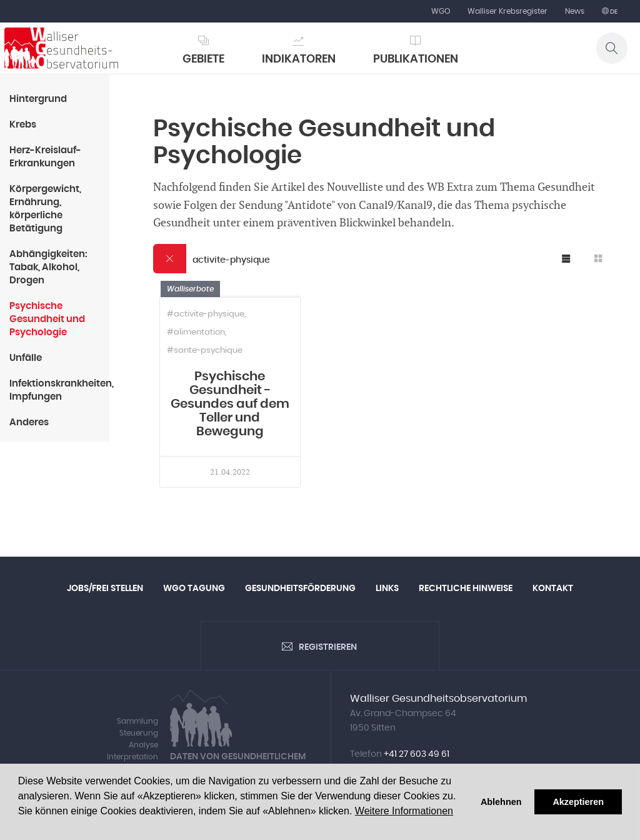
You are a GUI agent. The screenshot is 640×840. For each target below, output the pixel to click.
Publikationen (416, 59)
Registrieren (328, 647)
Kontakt (553, 589)
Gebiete (203, 59)
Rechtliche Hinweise (466, 589)
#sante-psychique (205, 351)
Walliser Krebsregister (507, 11)
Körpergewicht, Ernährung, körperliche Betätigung (45, 209)
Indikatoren (299, 59)
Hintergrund (38, 99)
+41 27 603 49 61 (417, 754)
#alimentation (196, 332)
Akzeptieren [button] (578, 802)
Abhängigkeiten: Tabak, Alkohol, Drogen (48, 267)
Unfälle (26, 358)
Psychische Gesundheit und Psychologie (47, 319)
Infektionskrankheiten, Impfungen (59, 390)
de (613, 12)
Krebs (23, 125)
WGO (441, 11)
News (575, 11)
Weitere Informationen (404, 811)
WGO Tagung (194, 589)
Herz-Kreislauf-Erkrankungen (45, 157)
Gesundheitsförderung (300, 589)
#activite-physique (206, 314)
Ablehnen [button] (501, 802)
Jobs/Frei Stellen (105, 589)
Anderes (29, 423)
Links (387, 589)
